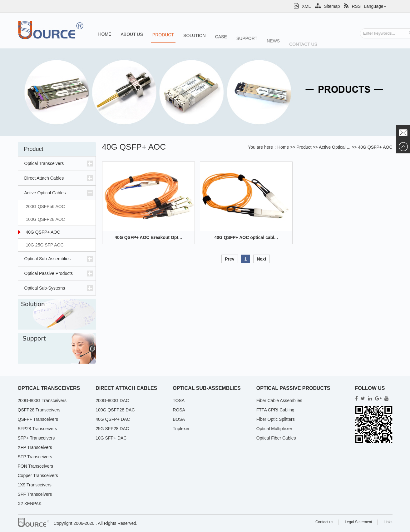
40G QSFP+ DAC (113, 419)
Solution (195, 37)
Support (247, 41)
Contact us (303, 48)
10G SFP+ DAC (111, 438)
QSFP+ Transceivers (38, 419)
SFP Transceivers (35, 457)
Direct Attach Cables (44, 178)
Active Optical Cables (45, 193)
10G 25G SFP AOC (45, 245)
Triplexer (181, 429)
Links (388, 522)
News (273, 44)
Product (163, 36)
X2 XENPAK (30, 504)
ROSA (179, 410)
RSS (352, 6)
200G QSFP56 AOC (45, 206)
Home (105, 34)
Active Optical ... (335, 147)
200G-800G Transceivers (42, 400)
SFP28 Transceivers (37, 429)
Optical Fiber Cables (276, 438)
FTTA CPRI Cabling (275, 410)
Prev (230, 259)
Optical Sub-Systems (45, 288)
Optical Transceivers (44, 163)
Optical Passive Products (49, 273)
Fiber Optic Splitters (276, 419)
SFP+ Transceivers (36, 438)
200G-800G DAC (112, 400)
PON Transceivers (36, 466)
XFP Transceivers (35, 447)
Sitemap (327, 6)
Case (221, 38)
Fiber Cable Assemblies (279, 400)
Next (261, 259)
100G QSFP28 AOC (45, 219)
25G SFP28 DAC (112, 429)
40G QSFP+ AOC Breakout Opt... (148, 237)
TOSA (179, 400)
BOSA (179, 419)
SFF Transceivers (35, 494)
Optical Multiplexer (274, 429)
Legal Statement (358, 522)
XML (302, 6)
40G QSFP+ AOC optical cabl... (246, 237)
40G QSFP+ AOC (43, 232)
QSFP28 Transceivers (39, 410)
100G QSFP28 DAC (115, 410)
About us (132, 35)
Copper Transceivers (38, 475)
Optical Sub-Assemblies (48, 259)
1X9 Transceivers (35, 485)
